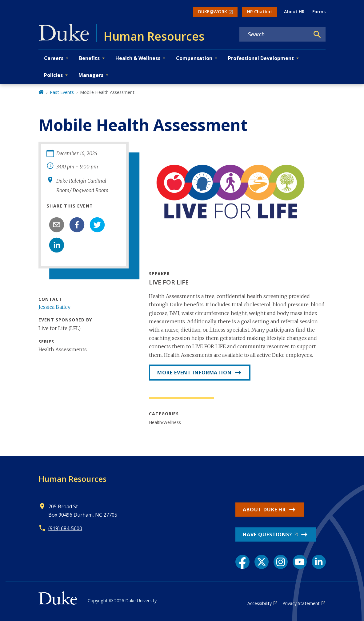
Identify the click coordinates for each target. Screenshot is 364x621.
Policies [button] (53, 75)
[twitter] (97, 225)
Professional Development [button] (261, 58)
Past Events (62, 92)
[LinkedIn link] (319, 562)
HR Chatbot (260, 12)
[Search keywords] (274, 35)
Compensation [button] (194, 58)
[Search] (317, 34)
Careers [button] (54, 58)
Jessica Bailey (54, 307)
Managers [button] (91, 75)
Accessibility (260, 603)
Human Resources (72, 479)
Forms (319, 12)
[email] (57, 225)
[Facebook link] (242, 562)
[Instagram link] (281, 562)
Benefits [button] (89, 58)
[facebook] (77, 225)
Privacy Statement (301, 603)
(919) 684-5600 (65, 528)
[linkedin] (57, 245)
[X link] (262, 562)
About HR (294, 12)
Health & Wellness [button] (138, 58)
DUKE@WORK (213, 12)
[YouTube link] (300, 562)
